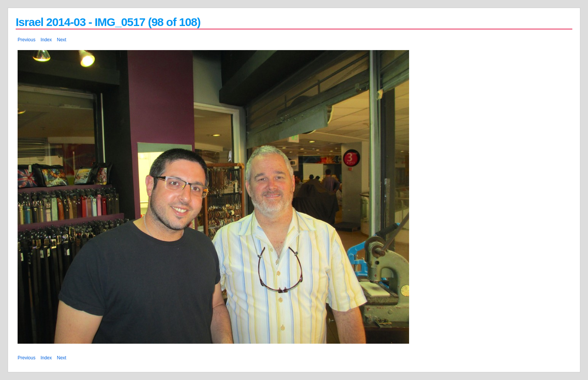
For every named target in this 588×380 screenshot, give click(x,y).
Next (62, 40)
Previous (27, 40)
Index (46, 40)
